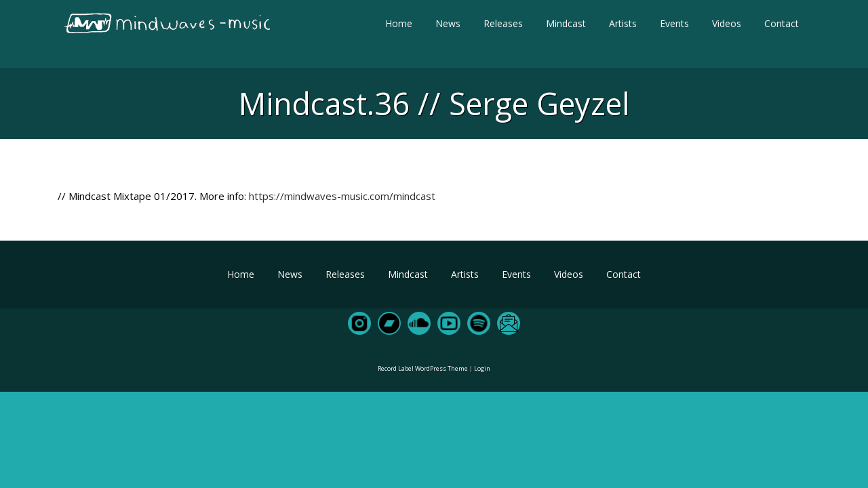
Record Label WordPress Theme (423, 368)
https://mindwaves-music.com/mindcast (342, 196)
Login (482, 368)
